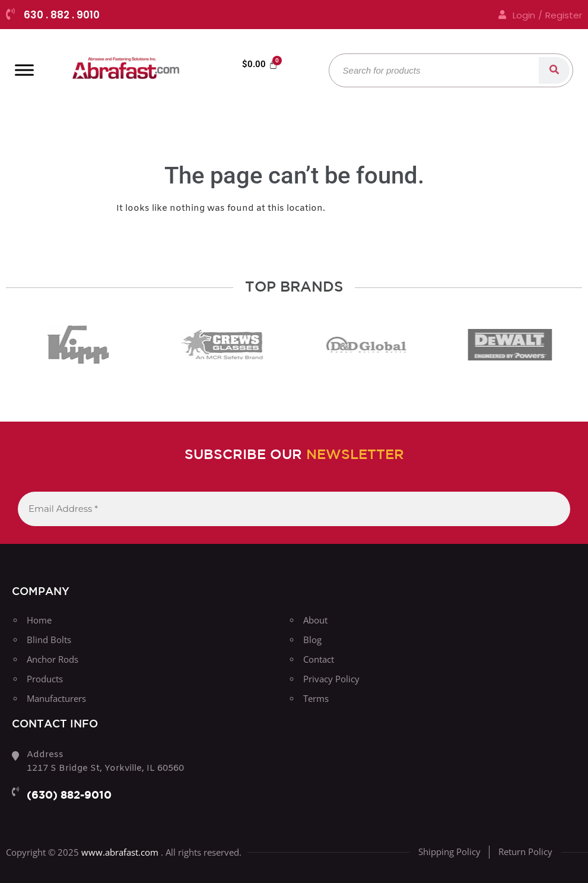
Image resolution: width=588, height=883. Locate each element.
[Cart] (260, 64)
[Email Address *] (294, 509)
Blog (312, 640)
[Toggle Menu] (24, 70)
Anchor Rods (53, 659)
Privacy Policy (331, 679)
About (315, 620)
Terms (316, 698)
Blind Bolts (49, 640)
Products (45, 679)
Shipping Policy (449, 852)
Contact (319, 659)
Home (39, 620)
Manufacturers (56, 698)
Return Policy (525, 852)
